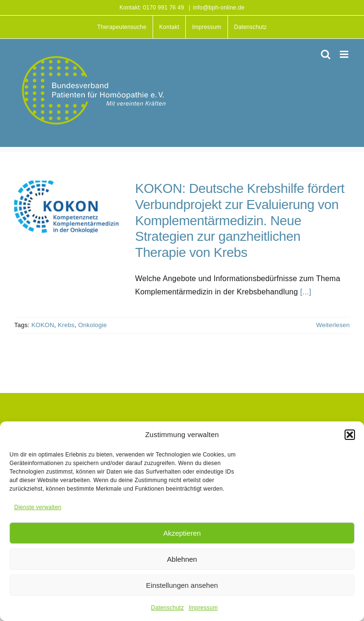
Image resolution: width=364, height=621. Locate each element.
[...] (305, 292)
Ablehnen (182, 559)
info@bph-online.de (219, 8)
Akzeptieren (182, 533)
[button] (350, 435)
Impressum (203, 608)
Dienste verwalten (38, 507)
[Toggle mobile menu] (345, 54)
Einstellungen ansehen (182, 585)
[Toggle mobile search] (326, 54)
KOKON (43, 325)
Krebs (66, 325)
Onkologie (93, 325)
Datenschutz (168, 608)
